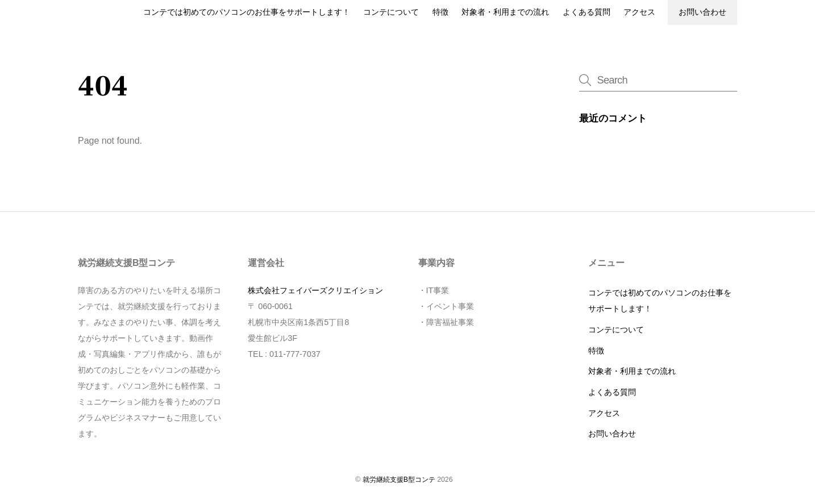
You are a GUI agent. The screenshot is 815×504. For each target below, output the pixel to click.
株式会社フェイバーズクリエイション (315, 290)
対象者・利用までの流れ (505, 12)
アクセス (639, 12)
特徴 (440, 12)
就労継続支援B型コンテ (399, 480)
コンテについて (391, 12)
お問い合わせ (702, 12)
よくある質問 (587, 12)
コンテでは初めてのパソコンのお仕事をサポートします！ (247, 12)
